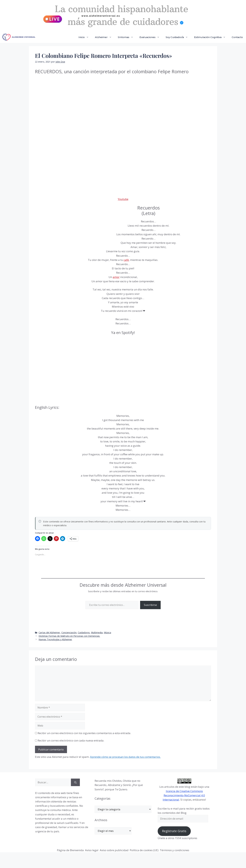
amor (116, 277)
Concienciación (69, 632)
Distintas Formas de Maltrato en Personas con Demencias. (69, 636)
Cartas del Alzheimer (49, 632)
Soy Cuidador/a (178, 37)
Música (107, 632)
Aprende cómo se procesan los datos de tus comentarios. (125, 757)
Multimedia (97, 632)
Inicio (85, 37)
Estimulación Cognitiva (211, 37)
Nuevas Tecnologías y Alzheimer (55, 639)
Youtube (123, 199)
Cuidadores (84, 632)
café (126, 260)
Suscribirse (150, 605)
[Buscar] (75, 782)
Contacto (237, 37)
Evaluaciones (151, 37)
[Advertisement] (59, 226)
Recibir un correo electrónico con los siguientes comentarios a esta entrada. (84, 733)
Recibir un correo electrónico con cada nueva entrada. (71, 740)
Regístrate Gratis (174, 831)
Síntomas (127, 37)
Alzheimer (105, 37)
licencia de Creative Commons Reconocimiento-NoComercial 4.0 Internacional (184, 795)
